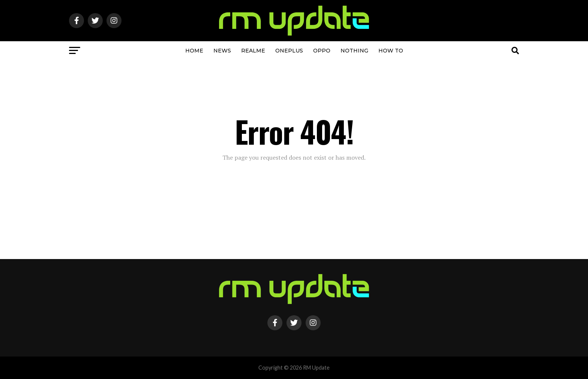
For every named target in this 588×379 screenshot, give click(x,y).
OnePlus (289, 51)
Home (194, 51)
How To (391, 51)
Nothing (354, 51)
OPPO (322, 51)
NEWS (222, 51)
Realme (253, 51)
